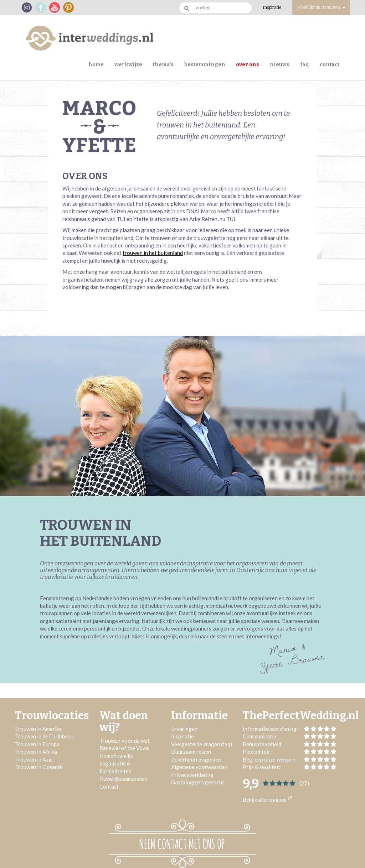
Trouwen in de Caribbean (44, 736)
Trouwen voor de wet (125, 741)
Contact (330, 65)
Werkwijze (128, 65)
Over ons (248, 65)
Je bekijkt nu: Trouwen (321, 7)
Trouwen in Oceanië (38, 767)
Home (96, 65)
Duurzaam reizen (191, 752)
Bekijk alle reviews (268, 800)
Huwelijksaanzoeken (124, 779)
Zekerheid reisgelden (196, 759)
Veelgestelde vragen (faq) (202, 744)
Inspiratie (272, 7)
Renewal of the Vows (124, 748)
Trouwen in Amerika (38, 729)
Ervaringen (184, 729)
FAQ (305, 65)
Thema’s (163, 65)
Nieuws (280, 65)
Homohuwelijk (116, 756)
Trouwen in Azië (34, 759)
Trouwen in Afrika (36, 752)
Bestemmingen (205, 65)
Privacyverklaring (192, 775)
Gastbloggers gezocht (198, 782)
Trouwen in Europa (37, 744)
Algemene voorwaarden (199, 767)
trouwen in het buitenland (153, 253)
